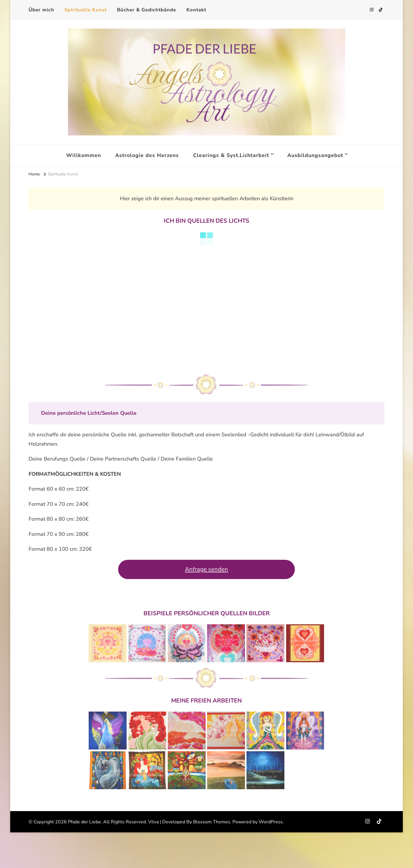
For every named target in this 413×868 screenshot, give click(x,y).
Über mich (41, 10)
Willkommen (84, 155)
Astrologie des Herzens (147, 155)
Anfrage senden (206, 569)
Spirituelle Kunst (86, 10)
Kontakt (196, 10)
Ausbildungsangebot (315, 155)
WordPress (271, 822)
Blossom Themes (212, 822)
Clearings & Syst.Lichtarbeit (231, 155)
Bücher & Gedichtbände (147, 10)
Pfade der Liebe (84, 822)
